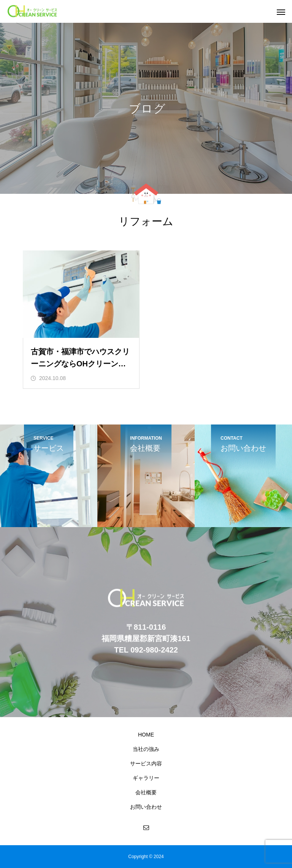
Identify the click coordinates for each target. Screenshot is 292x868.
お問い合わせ (146, 807)
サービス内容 (146, 763)
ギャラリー (146, 778)
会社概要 (146, 792)
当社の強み (146, 749)
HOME (146, 735)
